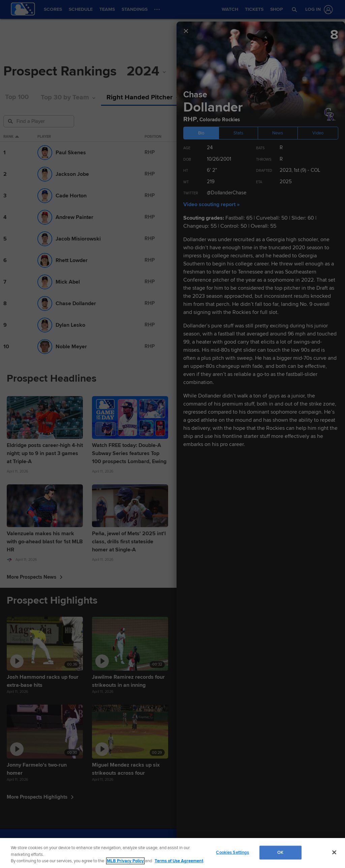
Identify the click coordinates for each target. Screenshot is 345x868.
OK (280, 852)
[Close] (334, 852)
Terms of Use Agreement (179, 861)
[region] (172, 853)
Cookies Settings (232, 852)
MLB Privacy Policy (125, 861)
